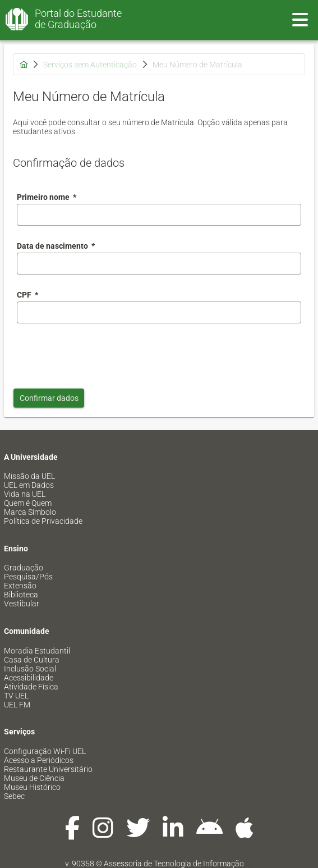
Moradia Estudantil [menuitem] (37, 651)
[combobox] (159, 264)
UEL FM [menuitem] (17, 705)
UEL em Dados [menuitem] (29, 485)
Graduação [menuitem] (24, 568)
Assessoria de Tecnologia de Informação (174, 864)
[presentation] (102, 353)
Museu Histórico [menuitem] (32, 787)
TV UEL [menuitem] (16, 696)
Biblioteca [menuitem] (21, 595)
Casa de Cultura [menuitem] (32, 660)
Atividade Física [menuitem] (31, 687)
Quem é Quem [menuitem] (28, 503)
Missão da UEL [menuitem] (29, 476)
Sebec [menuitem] (14, 796)
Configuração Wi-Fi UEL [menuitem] (45, 751)
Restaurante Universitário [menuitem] (48, 769)
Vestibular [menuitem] (22, 604)
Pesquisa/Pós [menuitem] (28, 577)
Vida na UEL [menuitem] (25, 494)
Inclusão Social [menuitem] (30, 669)
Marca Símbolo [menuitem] (30, 512)
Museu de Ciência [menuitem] (34, 778)
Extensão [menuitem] (20, 586)
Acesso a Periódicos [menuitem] (39, 760)
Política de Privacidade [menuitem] (43, 521)
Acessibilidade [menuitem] (29, 678)
